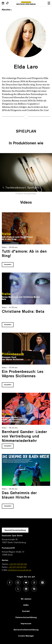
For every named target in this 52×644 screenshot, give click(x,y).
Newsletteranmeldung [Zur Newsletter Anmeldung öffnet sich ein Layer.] (15, 530)
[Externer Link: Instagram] (18, 583)
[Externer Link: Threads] (34, 583)
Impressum (26, 624)
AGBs (26, 605)
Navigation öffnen (49, 3)
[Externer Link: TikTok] (42, 583)
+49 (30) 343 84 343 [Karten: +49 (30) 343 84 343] (17, 567)
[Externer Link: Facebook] (10, 583)
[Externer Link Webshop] (7, 3)
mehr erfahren (26, 117)
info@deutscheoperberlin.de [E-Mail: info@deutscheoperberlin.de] (19, 570)
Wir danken (26, 599)
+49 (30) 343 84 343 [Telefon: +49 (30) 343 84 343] (18, 564)
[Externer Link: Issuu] (34, 589)
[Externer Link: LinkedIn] (26, 589)
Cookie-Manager (26, 636)
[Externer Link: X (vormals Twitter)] (18, 589)
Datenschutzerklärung (26, 618)
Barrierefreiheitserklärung (26, 630)
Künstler (7, 10)
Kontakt (26, 611)
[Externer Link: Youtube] (26, 583)
